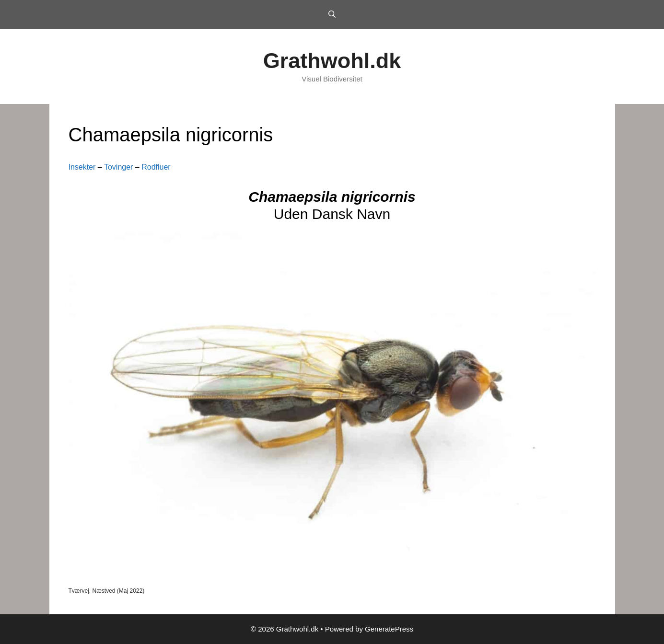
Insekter (82, 167)
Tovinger (118, 167)
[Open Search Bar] (332, 14)
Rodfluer (156, 167)
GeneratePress (389, 629)
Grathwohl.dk (332, 61)
